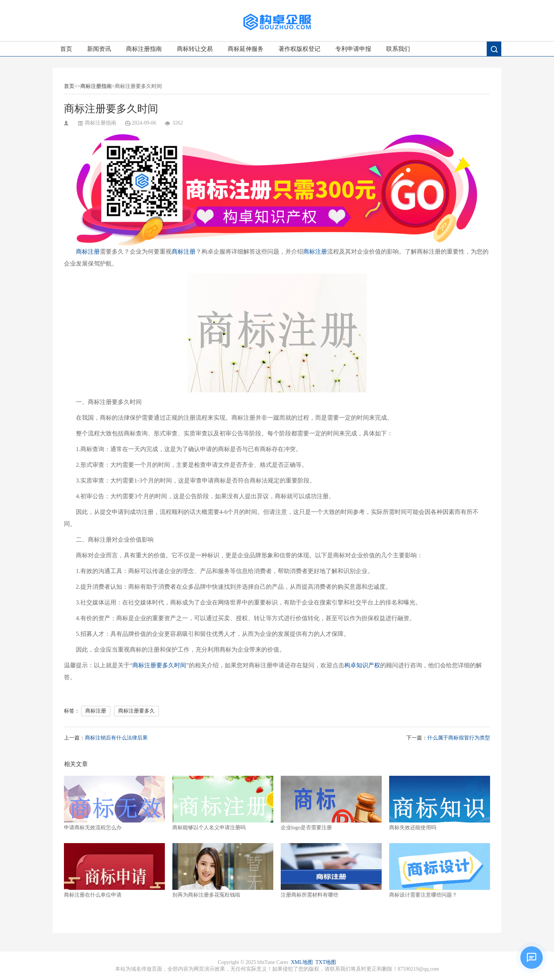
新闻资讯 (99, 49)
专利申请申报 (353, 49)
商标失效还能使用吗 (440, 803)
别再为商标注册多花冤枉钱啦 (223, 870)
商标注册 (88, 252)
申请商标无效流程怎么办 (114, 803)
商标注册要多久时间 (159, 665)
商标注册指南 (144, 49)
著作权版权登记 (299, 49)
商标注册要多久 (136, 711)
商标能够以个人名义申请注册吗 (223, 803)
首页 (66, 49)
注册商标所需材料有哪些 (331, 870)
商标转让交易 (195, 49)
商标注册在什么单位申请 (114, 870)
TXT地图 (326, 962)
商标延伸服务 (246, 49)
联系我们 (398, 49)
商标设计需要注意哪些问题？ (440, 870)
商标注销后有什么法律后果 (116, 738)
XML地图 (302, 962)
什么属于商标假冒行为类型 (459, 738)
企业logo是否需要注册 (331, 803)
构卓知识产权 (362, 665)
